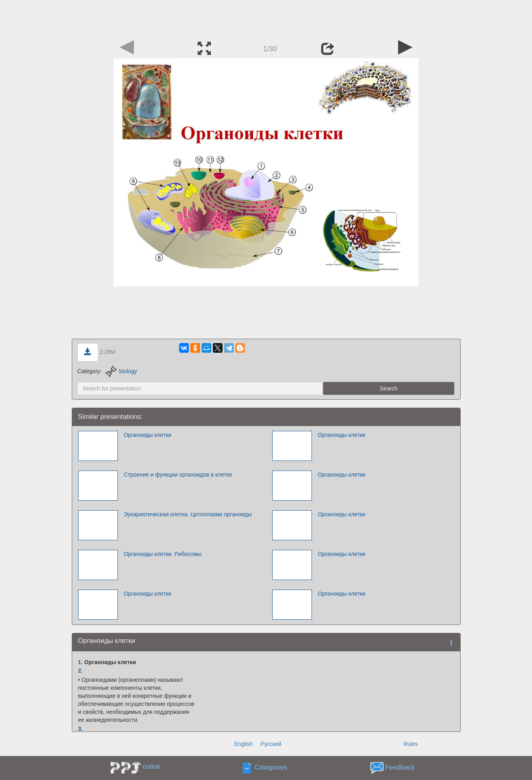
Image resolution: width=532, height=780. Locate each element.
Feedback (400, 768)
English (243, 744)
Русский (271, 744)
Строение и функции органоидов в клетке (178, 475)
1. (81, 662)
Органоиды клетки (147, 435)
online (152, 767)
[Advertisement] (266, 18)
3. (81, 729)
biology (121, 371)
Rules (411, 744)
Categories (271, 768)
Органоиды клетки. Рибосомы (162, 554)
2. (81, 671)
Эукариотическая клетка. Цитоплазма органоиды (188, 514)
